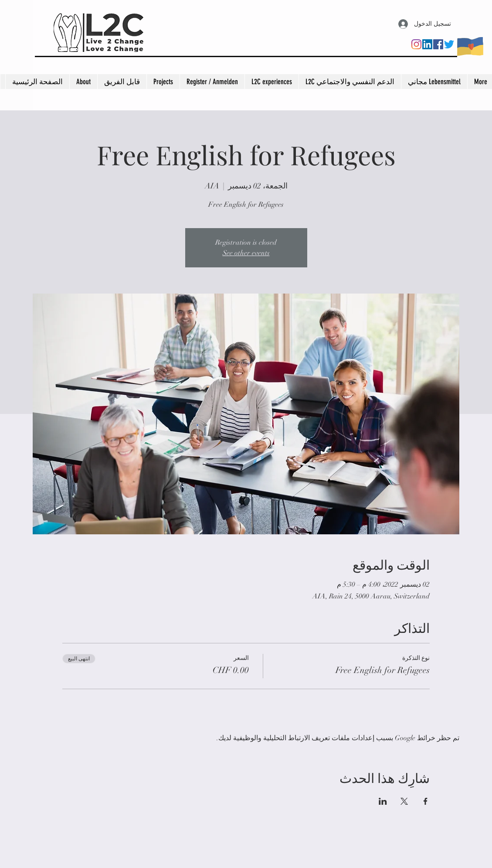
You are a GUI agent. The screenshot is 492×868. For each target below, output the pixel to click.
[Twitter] (449, 44)
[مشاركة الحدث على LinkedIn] (383, 801)
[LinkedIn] (427, 44)
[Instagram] (416, 44)
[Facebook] (438, 44)
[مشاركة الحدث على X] (404, 801)
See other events (246, 253)
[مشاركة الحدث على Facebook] (426, 801)
